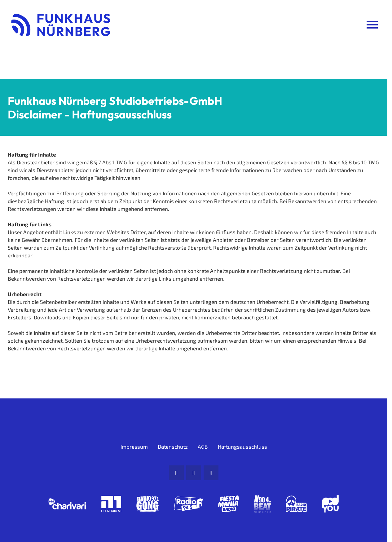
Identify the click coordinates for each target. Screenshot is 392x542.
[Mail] (176, 473)
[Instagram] (211, 473)
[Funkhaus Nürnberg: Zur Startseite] (61, 25)
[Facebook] (194, 473)
